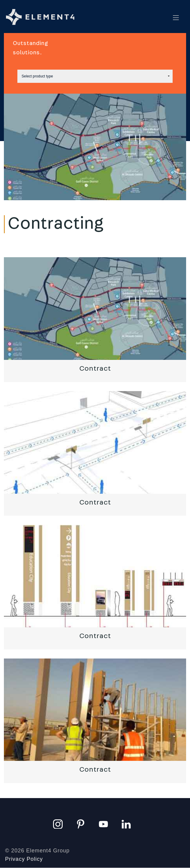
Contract (95, 369)
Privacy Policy (24, 859)
